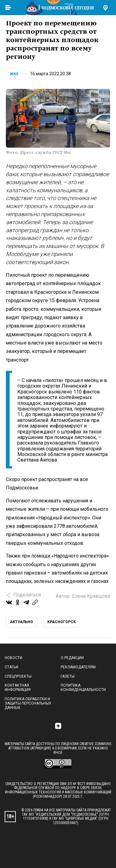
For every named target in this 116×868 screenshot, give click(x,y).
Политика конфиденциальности (83, 688)
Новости (13, 658)
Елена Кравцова (91, 596)
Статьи (11, 667)
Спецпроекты (18, 676)
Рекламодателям (78, 667)
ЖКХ (14, 74)
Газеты (68, 676)
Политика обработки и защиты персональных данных (28, 703)
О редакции (72, 658)
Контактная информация (18, 688)
